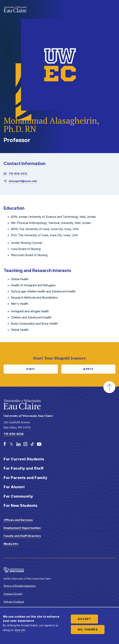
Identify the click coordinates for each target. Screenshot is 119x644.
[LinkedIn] (18, 444)
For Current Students (24, 459)
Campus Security (13, 594)
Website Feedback (14, 602)
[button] (109, 387)
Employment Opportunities (22, 528)
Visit (31, 369)
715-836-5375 (18, 174)
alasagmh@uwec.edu (23, 181)
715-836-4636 (14, 434)
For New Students (21, 506)
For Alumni (14, 487)
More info (20, 630)
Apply (88, 369)
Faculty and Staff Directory (22, 536)
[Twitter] (12, 444)
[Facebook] (5, 444)
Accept (84, 619)
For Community (18, 496)
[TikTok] (32, 444)
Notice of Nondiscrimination (20, 586)
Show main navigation (112, 10)
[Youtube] (39, 444)
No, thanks (88, 629)
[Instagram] (25, 444)
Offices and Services (18, 520)
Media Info (11, 544)
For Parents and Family (25, 478)
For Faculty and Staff (24, 468)
